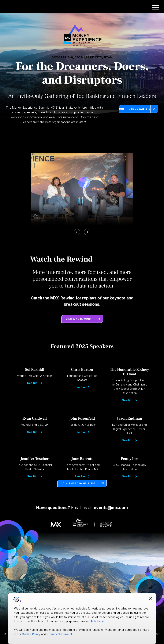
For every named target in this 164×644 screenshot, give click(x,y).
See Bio (35, 383)
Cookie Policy (31, 634)
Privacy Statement (59, 634)
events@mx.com (111, 508)
